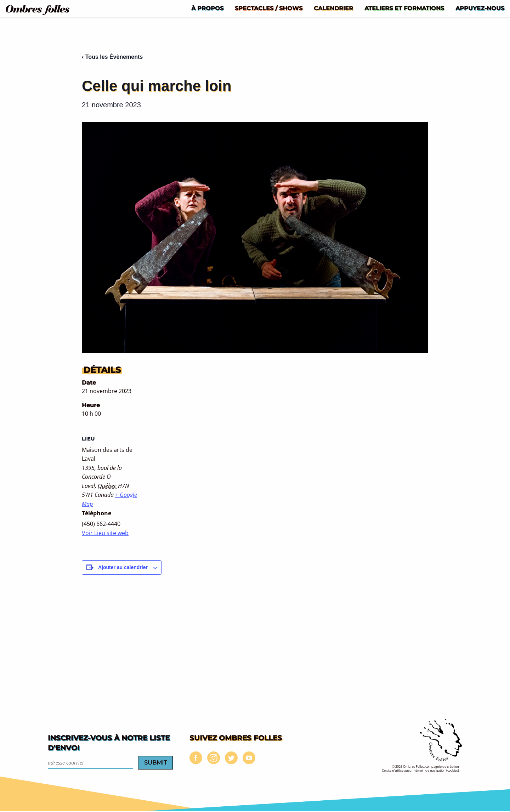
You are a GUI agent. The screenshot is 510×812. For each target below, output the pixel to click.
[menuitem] (207, 8)
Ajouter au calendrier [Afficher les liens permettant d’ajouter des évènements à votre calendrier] (123, 567)
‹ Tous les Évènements (112, 57)
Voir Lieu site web (105, 533)
